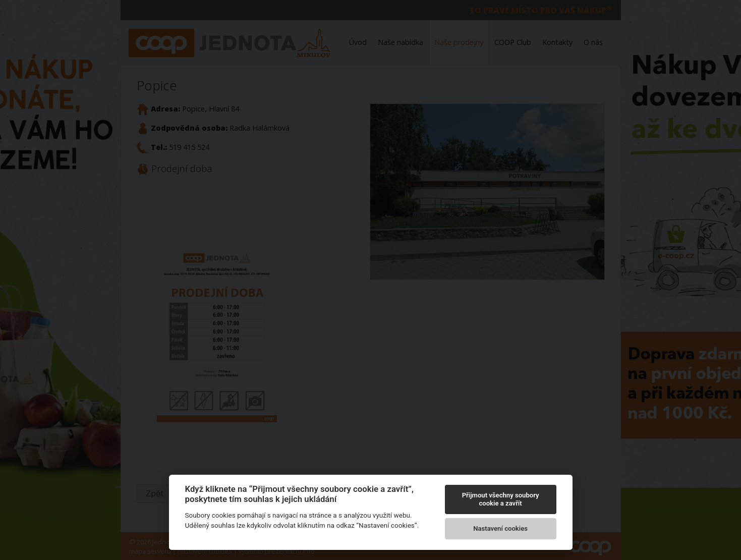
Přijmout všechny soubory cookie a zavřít (501, 499)
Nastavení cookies (500, 528)
